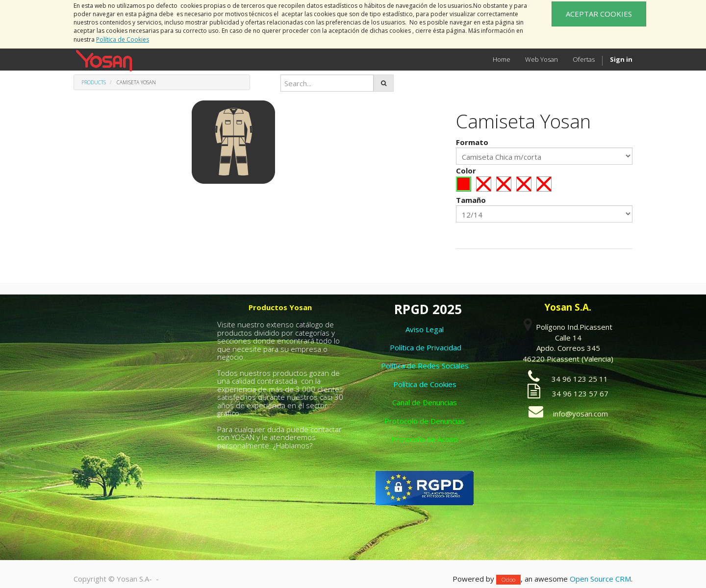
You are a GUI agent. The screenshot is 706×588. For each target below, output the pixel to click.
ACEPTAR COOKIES (599, 14)
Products (94, 82)
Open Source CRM (600, 579)
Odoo (508, 579)
